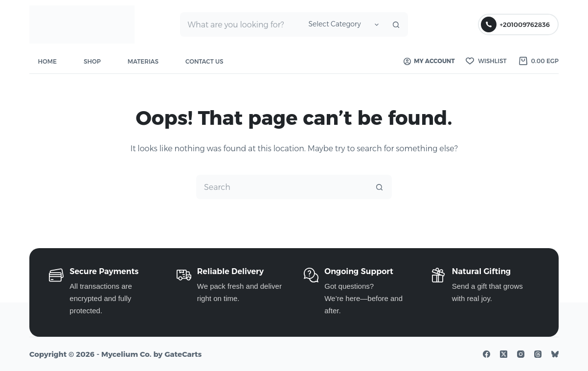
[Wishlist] (486, 61)
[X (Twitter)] (504, 354)
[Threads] (538, 354)
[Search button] (396, 24)
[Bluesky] (555, 354)
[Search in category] (342, 24)
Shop (92, 61)
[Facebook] (486, 354)
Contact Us (204, 61)
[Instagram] (521, 354)
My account (429, 61)
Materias (143, 61)
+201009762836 (515, 24)
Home (47, 61)
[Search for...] (240, 24)
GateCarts (183, 354)
